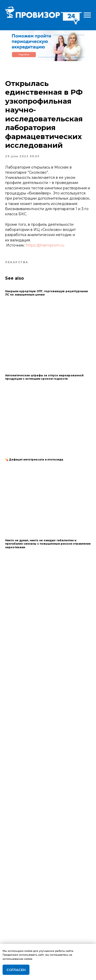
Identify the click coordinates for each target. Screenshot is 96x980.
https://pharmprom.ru (45, 245)
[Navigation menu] (87, 15)
